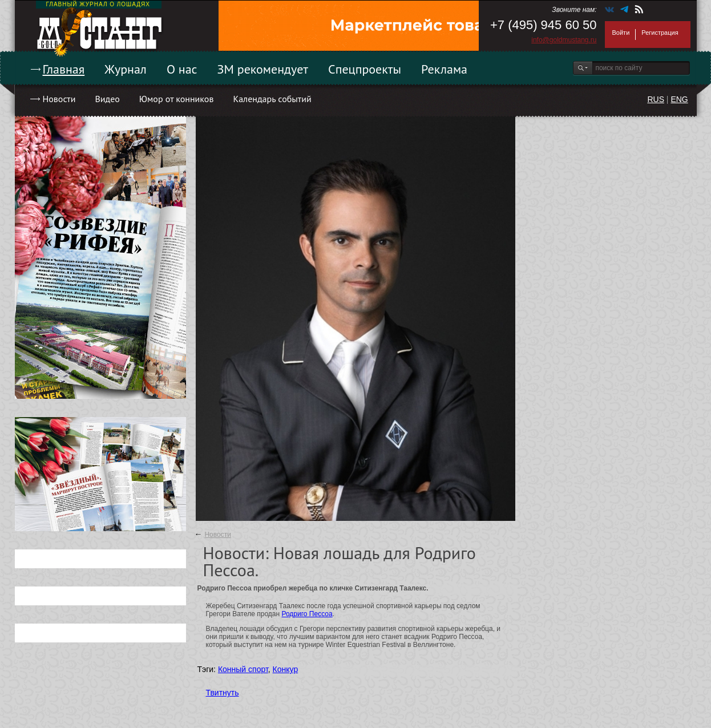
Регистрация (660, 33)
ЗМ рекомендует (263, 69)
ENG (679, 99)
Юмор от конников (177, 99)
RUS (656, 99)
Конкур (286, 669)
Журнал (126, 69)
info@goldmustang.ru (564, 40)
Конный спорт (243, 669)
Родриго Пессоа (307, 614)
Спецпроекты (365, 69)
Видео (107, 99)
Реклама (444, 69)
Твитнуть (223, 693)
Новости (59, 99)
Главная (64, 69)
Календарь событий (272, 99)
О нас (182, 69)
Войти (621, 33)
